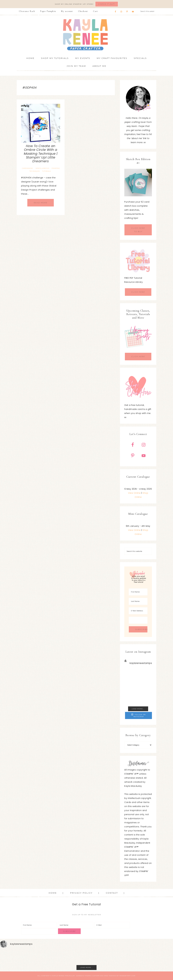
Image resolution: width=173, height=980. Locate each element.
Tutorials (46, 171)
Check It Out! (107, 4)
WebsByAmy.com (127, 976)
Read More (41, 203)
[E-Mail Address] (138, 611)
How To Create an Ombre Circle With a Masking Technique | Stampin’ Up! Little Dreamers (41, 154)
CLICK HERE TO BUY (138, 230)
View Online (134, 493)
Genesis (80, 976)
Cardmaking (28, 168)
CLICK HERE (138, 292)
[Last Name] (138, 601)
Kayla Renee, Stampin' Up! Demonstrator (86, 35)
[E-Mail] (112, 925)
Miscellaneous (42, 168)
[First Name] (138, 592)
